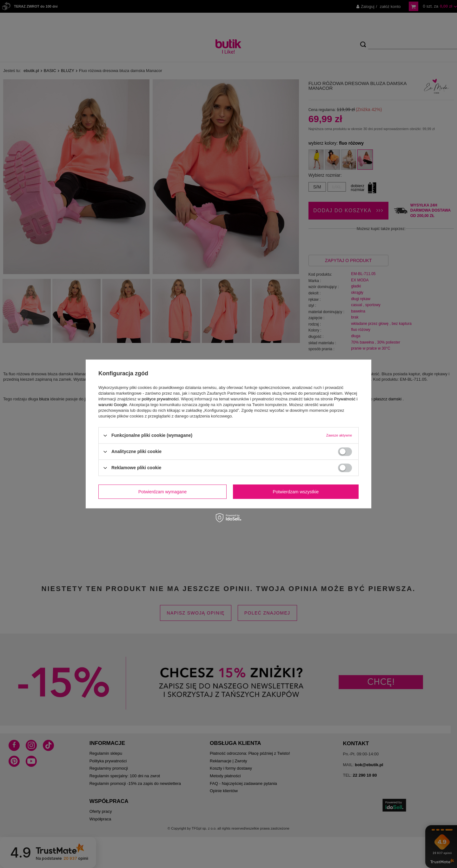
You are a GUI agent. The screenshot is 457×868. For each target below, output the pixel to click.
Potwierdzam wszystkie (296, 492)
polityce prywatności (160, 399)
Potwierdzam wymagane (163, 492)
